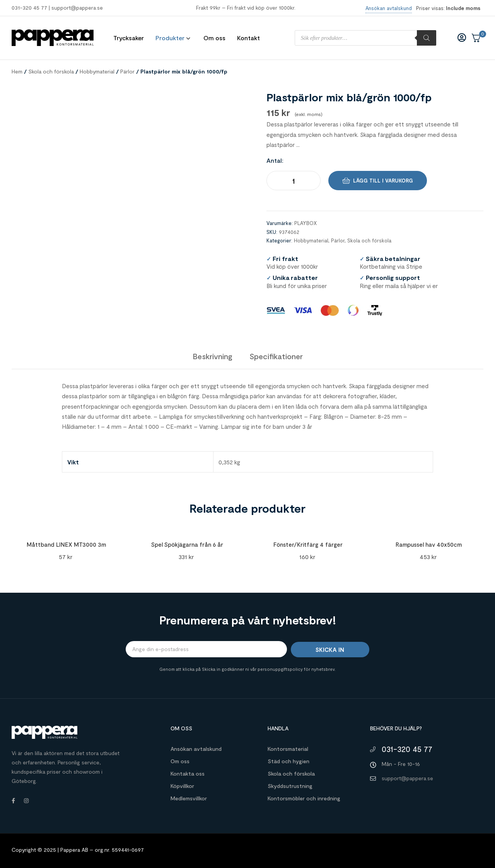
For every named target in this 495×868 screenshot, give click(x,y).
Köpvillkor (182, 786)
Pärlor (127, 71)
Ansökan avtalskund (196, 749)
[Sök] (427, 38)
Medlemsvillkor (189, 798)
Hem (17, 71)
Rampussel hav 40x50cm (429, 544)
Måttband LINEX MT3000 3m (66, 544)
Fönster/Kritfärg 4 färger (308, 544)
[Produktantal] (294, 181)
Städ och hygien (288, 761)
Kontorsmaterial (288, 749)
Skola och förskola (51, 71)
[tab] (213, 356)
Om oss (180, 761)
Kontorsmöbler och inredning (304, 798)
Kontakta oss (188, 773)
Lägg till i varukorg (383, 181)
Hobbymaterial (97, 71)
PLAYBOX (306, 223)
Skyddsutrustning (290, 786)
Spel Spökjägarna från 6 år (187, 544)
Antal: (275, 160)
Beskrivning (213, 356)
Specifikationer (276, 356)
